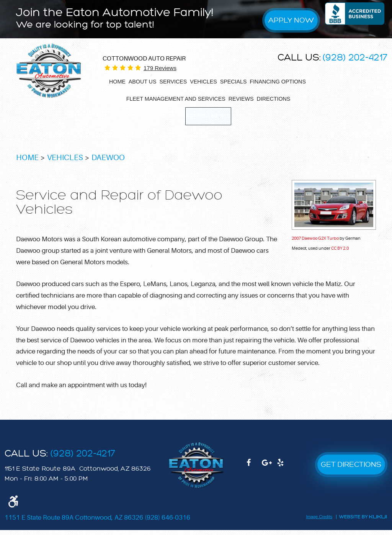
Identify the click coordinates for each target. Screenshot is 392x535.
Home (117, 82)
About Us (143, 82)
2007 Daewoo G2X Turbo (315, 243)
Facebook (254, 471)
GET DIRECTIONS (351, 469)
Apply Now (291, 20)
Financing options (278, 82)
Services (173, 82)
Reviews (241, 99)
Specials (234, 82)
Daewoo (108, 163)
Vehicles (203, 82)
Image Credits (319, 522)
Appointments (208, 116)
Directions (273, 99)
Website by (363, 522)
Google (269, 471)
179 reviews (160, 68)
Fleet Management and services (176, 99)
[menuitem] (117, 82)
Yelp (285, 471)
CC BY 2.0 (340, 253)
